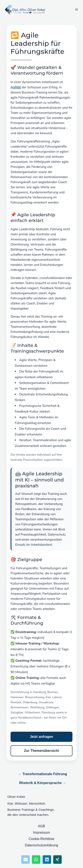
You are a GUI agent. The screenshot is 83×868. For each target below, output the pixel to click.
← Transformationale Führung (43, 774)
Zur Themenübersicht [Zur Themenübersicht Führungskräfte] (41, 751)
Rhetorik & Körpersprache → (42, 783)
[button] (77, 9)
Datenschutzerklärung (42, 845)
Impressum (41, 832)
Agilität (16, 87)
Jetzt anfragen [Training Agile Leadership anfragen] (42, 737)
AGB (41, 826)
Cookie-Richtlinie (42, 839)
